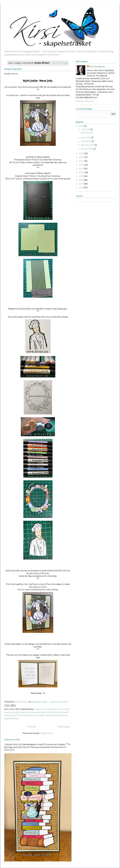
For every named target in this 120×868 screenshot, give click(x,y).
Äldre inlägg (64, 727)
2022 (82, 165)
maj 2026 (86, 129)
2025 (81, 154)
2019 (81, 176)
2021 (81, 169)
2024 (82, 157)
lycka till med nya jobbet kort (24, 715)
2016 (81, 188)
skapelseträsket (12, 718)
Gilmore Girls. (12, 740)
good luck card (47, 709)
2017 (81, 184)
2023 (82, 161)
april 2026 (86, 138)
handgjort (23, 712)
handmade (34, 712)
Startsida (32, 727)
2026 (81, 126)
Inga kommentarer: (59, 702)
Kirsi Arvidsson (97, 67)
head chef (45, 712)
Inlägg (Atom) (47, 733)
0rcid (36, 709)
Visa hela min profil (85, 101)
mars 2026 (86, 141)
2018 (81, 180)
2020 (82, 172)
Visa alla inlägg (59, 63)
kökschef (55, 712)
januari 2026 (87, 149)
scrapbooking (60, 715)
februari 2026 (88, 145)
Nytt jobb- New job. (11, 74)
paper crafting (46, 715)
